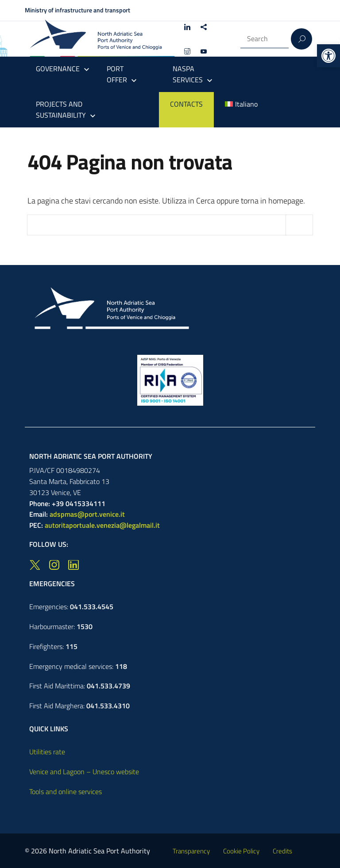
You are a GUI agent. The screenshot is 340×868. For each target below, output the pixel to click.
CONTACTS (186, 104)
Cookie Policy (241, 851)
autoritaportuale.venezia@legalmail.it (102, 525)
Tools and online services (66, 791)
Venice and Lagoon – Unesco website (84, 772)
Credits (282, 851)
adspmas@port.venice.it (87, 514)
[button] (328, 56)
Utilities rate (47, 752)
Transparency (191, 851)
